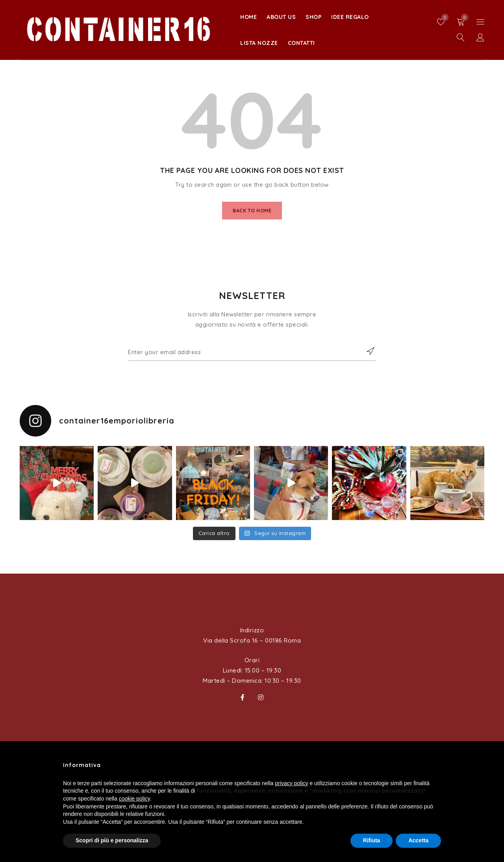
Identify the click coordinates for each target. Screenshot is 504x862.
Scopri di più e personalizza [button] (112, 840)
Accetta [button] (418, 840)
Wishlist (443, 17)
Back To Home (252, 212)
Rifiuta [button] (372, 840)
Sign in (480, 38)
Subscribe (366, 355)
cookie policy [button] (134, 799)
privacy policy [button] (292, 783)
